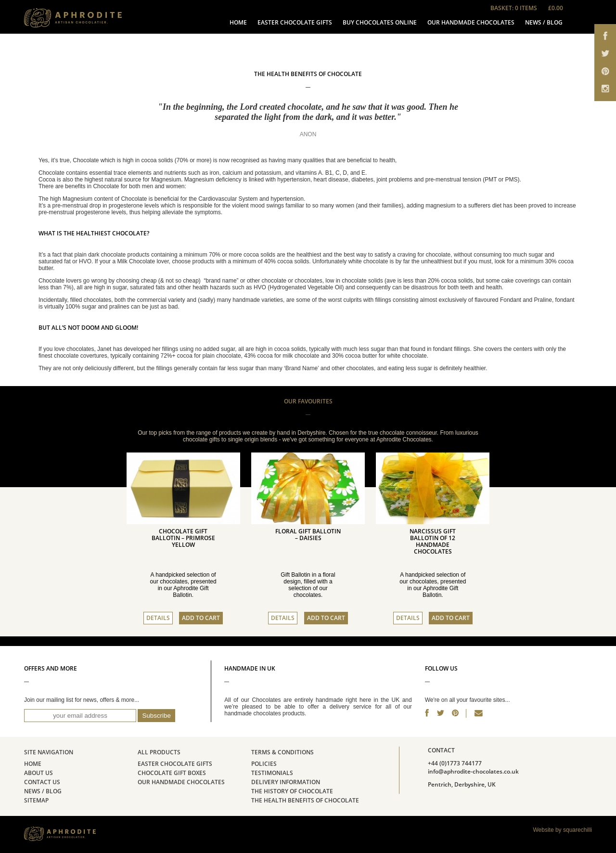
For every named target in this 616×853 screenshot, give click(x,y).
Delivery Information (286, 782)
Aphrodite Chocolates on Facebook (605, 35)
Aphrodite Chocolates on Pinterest (605, 73)
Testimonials (272, 773)
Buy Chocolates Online (380, 23)
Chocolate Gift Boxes (172, 773)
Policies (264, 764)
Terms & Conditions (282, 752)
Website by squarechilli (562, 830)
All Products (159, 752)
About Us (38, 773)
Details (158, 618)
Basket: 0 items (532, 8)
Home (238, 23)
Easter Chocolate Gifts (295, 23)
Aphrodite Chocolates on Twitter (605, 54)
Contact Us (42, 782)
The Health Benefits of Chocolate (305, 801)
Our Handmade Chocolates (471, 23)
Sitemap (36, 801)
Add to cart (201, 618)
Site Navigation (49, 752)
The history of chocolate (292, 791)
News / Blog (544, 23)
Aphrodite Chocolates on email (605, 93)
